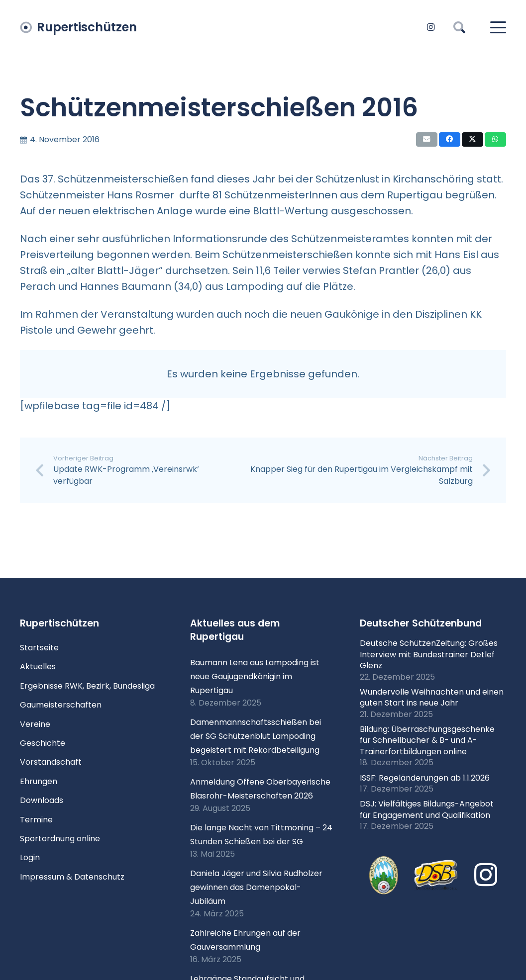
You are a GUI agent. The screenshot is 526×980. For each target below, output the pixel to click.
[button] (460, 27)
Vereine (35, 724)
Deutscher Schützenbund (421, 623)
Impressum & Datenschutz (72, 877)
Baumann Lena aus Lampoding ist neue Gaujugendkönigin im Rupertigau (255, 676)
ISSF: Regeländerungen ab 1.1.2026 (425, 778)
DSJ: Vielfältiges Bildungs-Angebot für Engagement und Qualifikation (427, 809)
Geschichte (43, 743)
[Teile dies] (450, 139)
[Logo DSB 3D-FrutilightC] (436, 875)
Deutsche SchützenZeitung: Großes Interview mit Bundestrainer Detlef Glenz (429, 654)
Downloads (42, 800)
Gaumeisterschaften (61, 705)
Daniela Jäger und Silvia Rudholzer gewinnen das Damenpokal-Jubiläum (256, 887)
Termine (36, 820)
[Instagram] (430, 27)
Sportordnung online (60, 839)
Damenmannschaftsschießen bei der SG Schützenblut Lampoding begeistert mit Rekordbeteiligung (256, 736)
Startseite (39, 648)
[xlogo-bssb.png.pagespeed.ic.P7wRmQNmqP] (384, 875)
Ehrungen (39, 781)
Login (30, 857)
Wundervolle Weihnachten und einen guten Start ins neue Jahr (432, 697)
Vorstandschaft (51, 762)
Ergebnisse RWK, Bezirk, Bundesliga (87, 686)
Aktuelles (38, 667)
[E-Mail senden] (427, 139)
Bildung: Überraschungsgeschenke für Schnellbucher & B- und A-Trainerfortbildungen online (427, 740)
